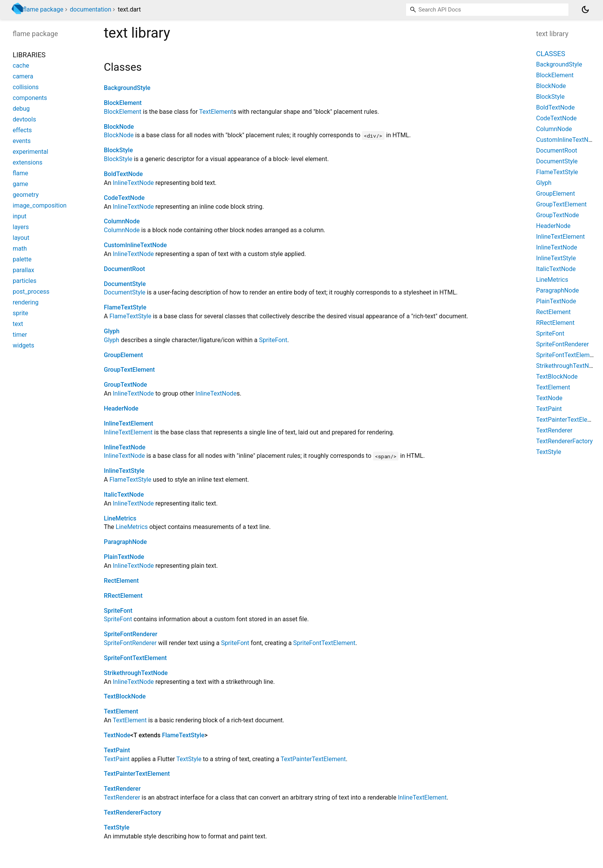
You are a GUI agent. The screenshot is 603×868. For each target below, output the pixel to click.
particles (25, 281)
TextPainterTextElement (313, 759)
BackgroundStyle (127, 88)
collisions (26, 87)
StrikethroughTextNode (136, 673)
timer (20, 335)
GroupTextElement (129, 370)
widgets (23, 345)
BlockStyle (118, 150)
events (22, 141)
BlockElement (123, 103)
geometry (26, 195)
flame (20, 173)
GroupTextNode (125, 385)
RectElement (121, 581)
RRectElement (123, 596)
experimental (30, 152)
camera (23, 76)
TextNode (117, 735)
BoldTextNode (123, 174)
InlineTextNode (133, 183)
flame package (43, 9)
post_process (31, 292)
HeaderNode (121, 408)
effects (22, 130)
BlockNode (119, 127)
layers (21, 227)
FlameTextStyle (125, 307)
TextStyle (189, 759)
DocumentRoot (124, 269)
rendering (26, 302)
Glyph (112, 331)
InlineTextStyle (124, 471)
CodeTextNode (124, 198)
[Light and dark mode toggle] (585, 10)
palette (22, 259)
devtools (24, 119)
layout (21, 238)
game (20, 184)
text (18, 324)
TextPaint (117, 750)
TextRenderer (122, 789)
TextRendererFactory (132, 812)
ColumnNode (122, 221)
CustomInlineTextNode (135, 245)
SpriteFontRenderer (131, 634)
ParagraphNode (125, 542)
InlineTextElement (128, 423)
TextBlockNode (125, 696)
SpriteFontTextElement (324, 643)
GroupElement (123, 355)
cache (21, 66)
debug (21, 109)
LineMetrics (120, 518)
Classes (551, 54)
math (20, 249)
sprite (20, 313)
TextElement (216, 112)
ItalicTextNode (124, 495)
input (20, 216)
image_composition (40, 205)
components (30, 98)
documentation (91, 9)
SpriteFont (273, 340)
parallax (23, 270)
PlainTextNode (124, 557)
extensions (27, 162)
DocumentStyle (125, 284)
